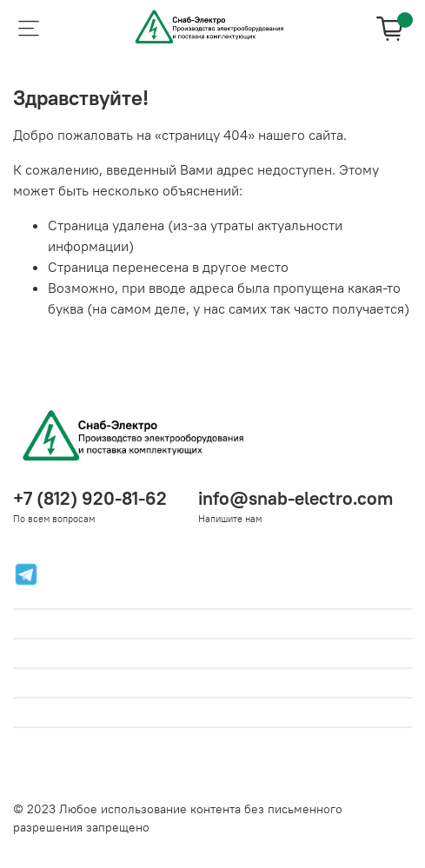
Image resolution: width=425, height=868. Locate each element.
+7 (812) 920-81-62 (90, 498)
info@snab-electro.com (296, 498)
